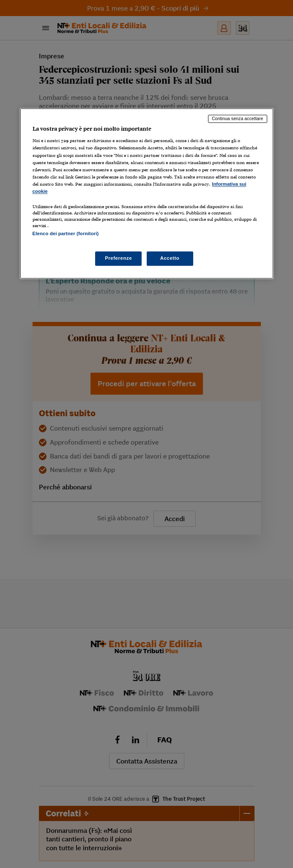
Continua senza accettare (238, 118)
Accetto (170, 258)
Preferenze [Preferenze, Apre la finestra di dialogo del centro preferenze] (118, 258)
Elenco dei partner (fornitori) (66, 233)
